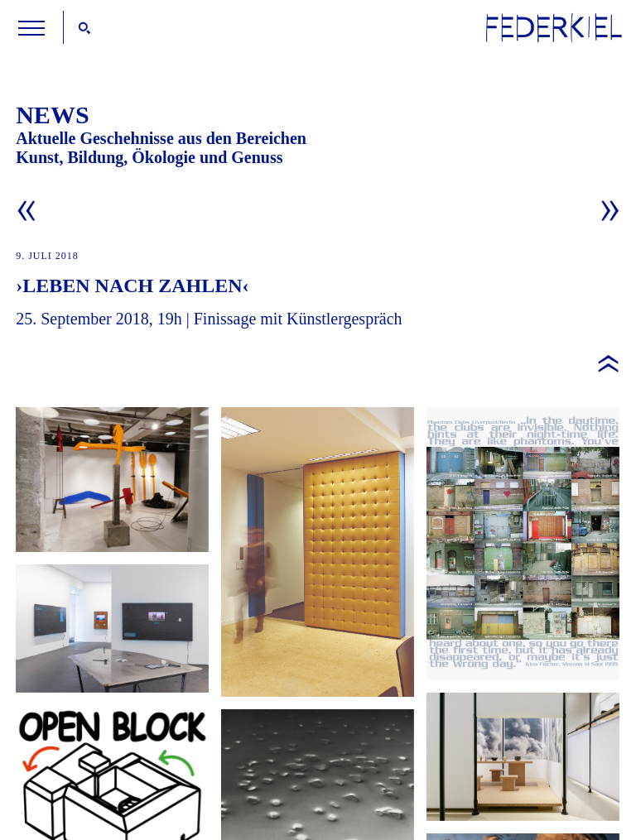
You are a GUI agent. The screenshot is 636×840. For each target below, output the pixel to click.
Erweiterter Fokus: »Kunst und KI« (112, 629)
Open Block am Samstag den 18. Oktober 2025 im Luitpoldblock (523, 544)
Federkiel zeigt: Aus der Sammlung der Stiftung (112, 480)
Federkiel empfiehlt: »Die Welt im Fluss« (523, 757)
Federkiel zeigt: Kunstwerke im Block (318, 552)
